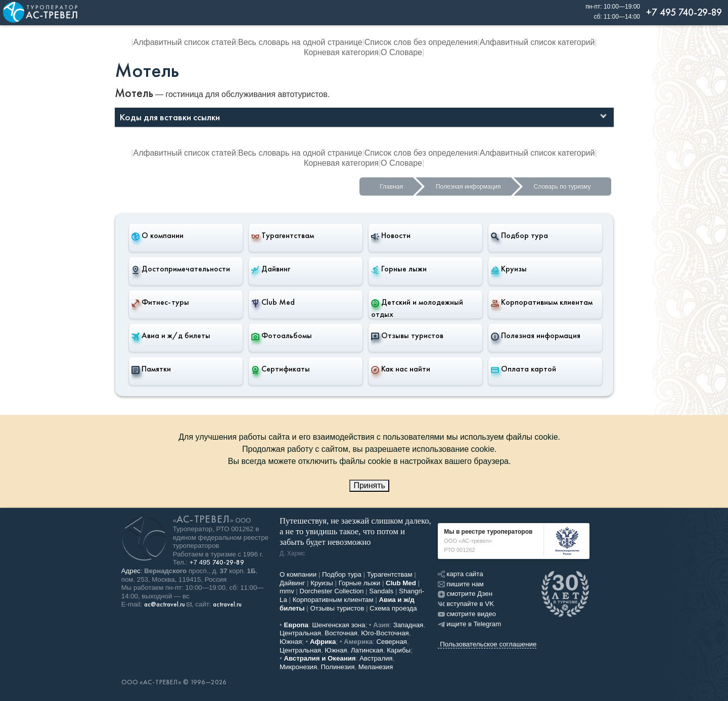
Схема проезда (393, 608)
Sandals (381, 591)
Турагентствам (283, 236)
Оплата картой (524, 369)
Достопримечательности (181, 269)
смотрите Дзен (465, 594)
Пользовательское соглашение (488, 644)
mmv (287, 591)
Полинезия (338, 667)
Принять (369, 485)
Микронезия (298, 667)
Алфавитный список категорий (537, 42)
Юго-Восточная (385, 633)
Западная (408, 625)
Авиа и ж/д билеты (171, 336)
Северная (392, 642)
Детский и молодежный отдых (417, 308)
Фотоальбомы (282, 336)
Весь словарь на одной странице (300, 42)
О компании (157, 236)
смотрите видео (467, 614)
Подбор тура (519, 236)
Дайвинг (271, 269)
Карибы (399, 650)
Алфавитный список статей (185, 42)
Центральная (300, 633)
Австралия (376, 658)
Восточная (341, 633)
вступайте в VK (466, 604)
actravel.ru (227, 604)
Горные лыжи (399, 269)
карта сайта (460, 574)
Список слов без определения (421, 42)
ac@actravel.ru (165, 604)
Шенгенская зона (338, 625)
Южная (291, 642)
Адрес (131, 571)
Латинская (367, 650)
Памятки (151, 369)
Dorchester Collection (332, 591)
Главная (391, 186)
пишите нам (461, 584)
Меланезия (376, 667)
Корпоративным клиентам (542, 302)
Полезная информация (468, 186)
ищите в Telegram (469, 624)
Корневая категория (341, 52)
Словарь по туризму (562, 186)
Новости (391, 236)
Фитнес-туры (160, 302)
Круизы (509, 269)
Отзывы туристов (407, 336)
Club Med (273, 302)
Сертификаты (281, 369)
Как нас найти (401, 369)
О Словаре (401, 52)
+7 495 (217, 562)
